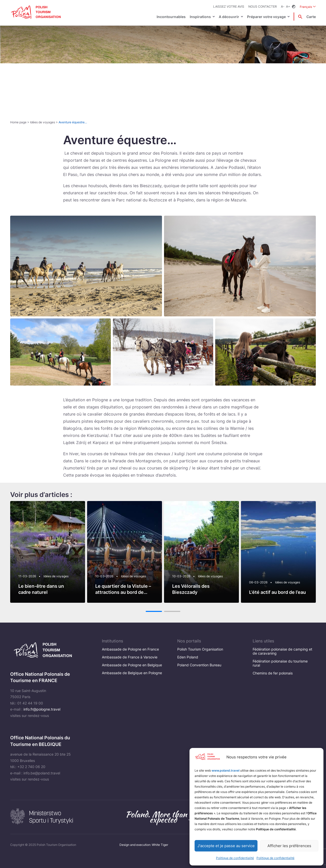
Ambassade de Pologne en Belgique (132, 665)
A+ (288, 6)
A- (283, 6)
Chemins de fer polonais (273, 673)
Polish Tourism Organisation (200, 649)
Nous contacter (263, 6)
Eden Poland (188, 657)
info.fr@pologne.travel (42, 709)
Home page (18, 122)
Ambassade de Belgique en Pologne (132, 673)
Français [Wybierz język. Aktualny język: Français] (308, 6)
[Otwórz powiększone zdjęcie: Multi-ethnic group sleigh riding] (163, 352)
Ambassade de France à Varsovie (130, 657)
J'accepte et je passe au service (226, 846)
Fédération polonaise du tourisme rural (280, 663)
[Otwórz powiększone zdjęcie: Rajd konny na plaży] (86, 266)
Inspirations (200, 17)
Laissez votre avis (229, 6)
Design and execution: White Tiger (144, 845)
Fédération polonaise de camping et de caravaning (282, 651)
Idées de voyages (43, 122)
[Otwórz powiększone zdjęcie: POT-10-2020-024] (266, 352)
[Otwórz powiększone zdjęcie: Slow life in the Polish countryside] (60, 352)
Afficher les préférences (289, 846)
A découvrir (229, 17)
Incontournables (171, 17)
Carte (311, 17)
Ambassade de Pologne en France (130, 649)
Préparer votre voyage (266, 17)
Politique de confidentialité (235, 858)
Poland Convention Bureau (199, 665)
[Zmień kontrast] (294, 7)
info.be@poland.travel (42, 773)
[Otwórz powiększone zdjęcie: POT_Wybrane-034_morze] (240, 266)
